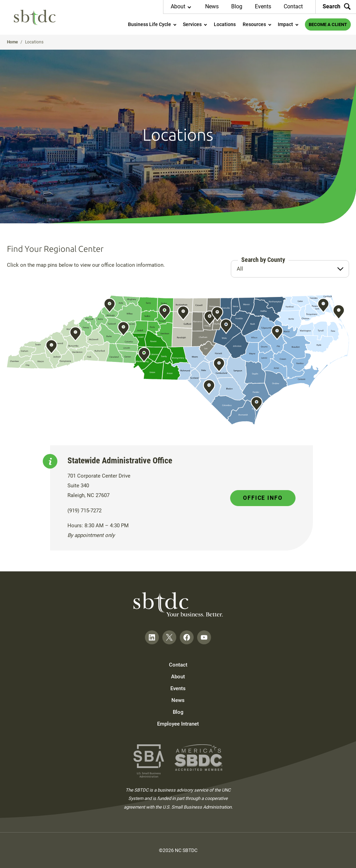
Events (263, 6)
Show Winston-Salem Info (164, 312)
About (178, 677)
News (212, 6)
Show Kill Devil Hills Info (339, 312)
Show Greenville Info (277, 332)
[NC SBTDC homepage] (35, 17)
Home (12, 42)
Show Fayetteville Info (219, 365)
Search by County (263, 260)
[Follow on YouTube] (204, 637)
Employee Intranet (178, 724)
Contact (293, 6)
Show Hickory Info (123, 329)
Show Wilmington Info (257, 404)
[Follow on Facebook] (187, 637)
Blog (237, 6)
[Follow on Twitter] (169, 637)
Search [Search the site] (337, 7)
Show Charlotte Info (144, 355)
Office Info (263, 498)
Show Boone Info (110, 305)
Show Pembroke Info (209, 387)
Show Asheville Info (75, 334)
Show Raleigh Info (226, 326)
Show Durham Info (217, 314)
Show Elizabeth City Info (323, 305)
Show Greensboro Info (183, 313)
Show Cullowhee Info (51, 347)
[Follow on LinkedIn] (152, 637)
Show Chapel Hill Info (209, 318)
